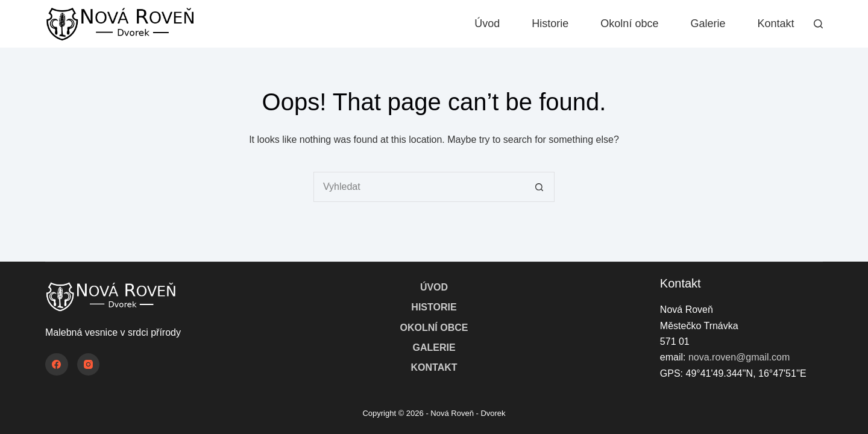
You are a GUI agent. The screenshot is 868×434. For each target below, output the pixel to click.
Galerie (708, 24)
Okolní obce (629, 24)
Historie (550, 24)
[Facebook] (57, 365)
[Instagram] (89, 365)
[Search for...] (419, 187)
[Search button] (539, 187)
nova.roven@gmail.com (739, 357)
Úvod (487, 24)
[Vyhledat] (818, 24)
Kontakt (775, 24)
